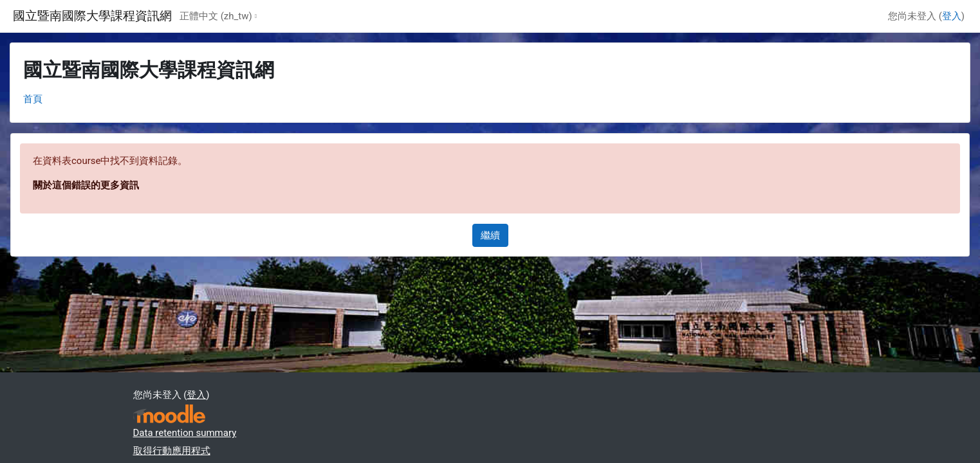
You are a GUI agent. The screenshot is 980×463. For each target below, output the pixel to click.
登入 (952, 16)
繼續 (490, 235)
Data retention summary (185, 433)
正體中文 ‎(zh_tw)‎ (216, 16)
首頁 (33, 99)
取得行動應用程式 (172, 451)
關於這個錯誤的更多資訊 (86, 185)
